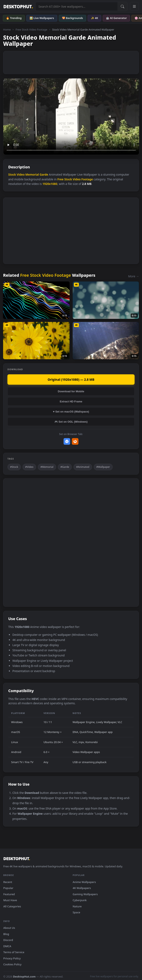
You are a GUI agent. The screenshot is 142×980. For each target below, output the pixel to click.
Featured (9, 894)
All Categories (12, 906)
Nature (77, 906)
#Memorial (47, 467)
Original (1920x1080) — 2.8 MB (71, 379)
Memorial (32, 174)
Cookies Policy (12, 964)
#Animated (83, 467)
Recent (8, 882)
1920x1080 (50, 184)
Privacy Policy (12, 958)
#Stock (14, 467)
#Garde (65, 467)
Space (76, 912)
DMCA (7, 946)
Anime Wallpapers (84, 882)
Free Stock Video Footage (31, 30)
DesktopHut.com (24, 976)
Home (7, 30)
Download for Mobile (71, 391)
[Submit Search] (122, 6)
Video (21, 174)
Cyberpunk (80, 900)
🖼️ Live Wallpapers (42, 18)
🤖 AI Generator (116, 18)
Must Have (10, 900)
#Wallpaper (103, 467)
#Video (29, 467)
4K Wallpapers (82, 888)
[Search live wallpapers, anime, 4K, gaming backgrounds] (76, 6)
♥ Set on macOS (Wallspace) (71, 412)
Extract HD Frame (71, 401)
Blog (6, 934)
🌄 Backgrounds (72, 18)
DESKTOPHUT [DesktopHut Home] (18, 7)
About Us (9, 928)
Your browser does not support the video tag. (71, 117)
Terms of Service (14, 952)
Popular (8, 888)
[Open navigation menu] (134, 6)
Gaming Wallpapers (85, 894)
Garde (44, 174)
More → (134, 276)
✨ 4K (94, 18)
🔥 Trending (14, 18)
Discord (8, 940)
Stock (12, 174)
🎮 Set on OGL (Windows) (71, 422)
